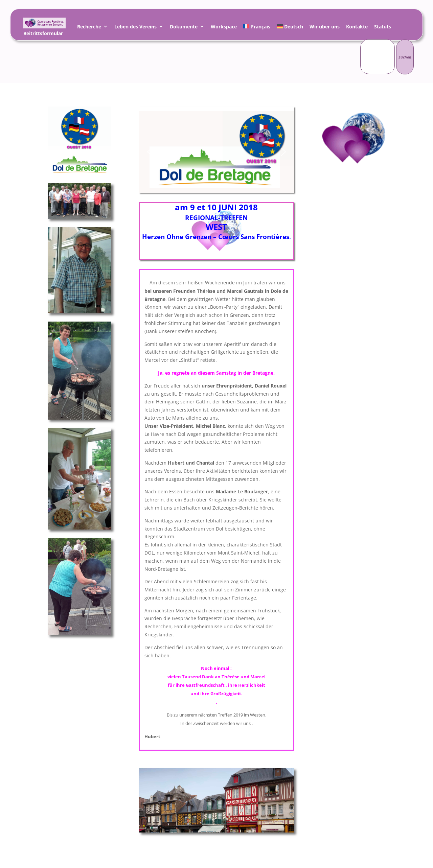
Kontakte (357, 28)
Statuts (383, 28)
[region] (216, 152)
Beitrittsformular (43, 34)
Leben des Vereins (135, 28)
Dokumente (184, 28)
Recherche (89, 28)
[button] (150, 152)
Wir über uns (325, 28)
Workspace (224, 28)
